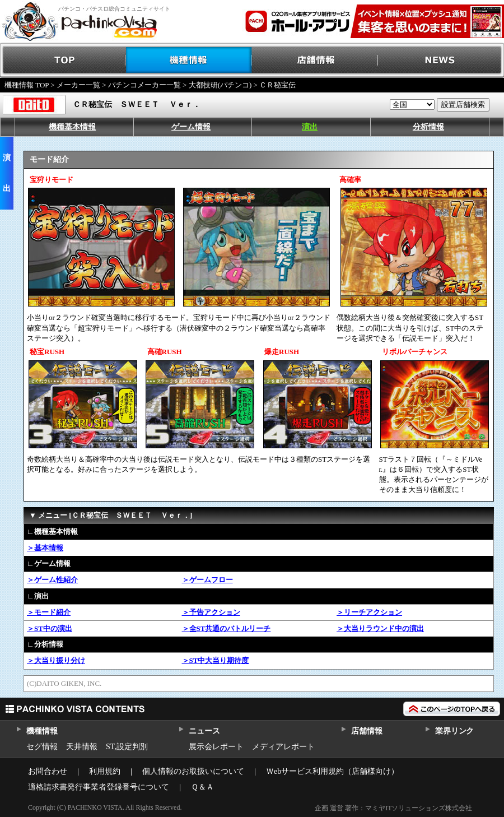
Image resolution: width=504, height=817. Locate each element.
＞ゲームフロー (207, 580)
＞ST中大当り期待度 (216, 660)
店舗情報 (315, 60)
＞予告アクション (211, 612)
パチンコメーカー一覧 (144, 85)
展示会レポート (216, 747)
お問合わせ (48, 771)
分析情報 (428, 127)
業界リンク (454, 731)
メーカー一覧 (78, 85)
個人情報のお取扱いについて (193, 771)
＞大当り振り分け (56, 660)
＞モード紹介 (49, 612)
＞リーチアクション (369, 612)
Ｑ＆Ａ (202, 787)
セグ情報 (42, 747)
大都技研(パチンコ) (220, 85)
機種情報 (189, 60)
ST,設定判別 (127, 747)
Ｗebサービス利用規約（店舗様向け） (332, 771)
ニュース (204, 731)
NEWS (441, 60)
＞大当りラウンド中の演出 (380, 628)
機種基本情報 (72, 127)
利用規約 (105, 771)
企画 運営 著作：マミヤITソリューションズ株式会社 (393, 808)
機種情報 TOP (27, 85)
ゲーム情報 (191, 127)
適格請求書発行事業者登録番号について (99, 787)
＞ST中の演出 (50, 628)
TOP (63, 60)
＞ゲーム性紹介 (52, 580)
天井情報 (82, 747)
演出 (310, 127)
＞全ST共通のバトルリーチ (227, 628)
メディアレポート (283, 747)
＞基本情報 (45, 548)
